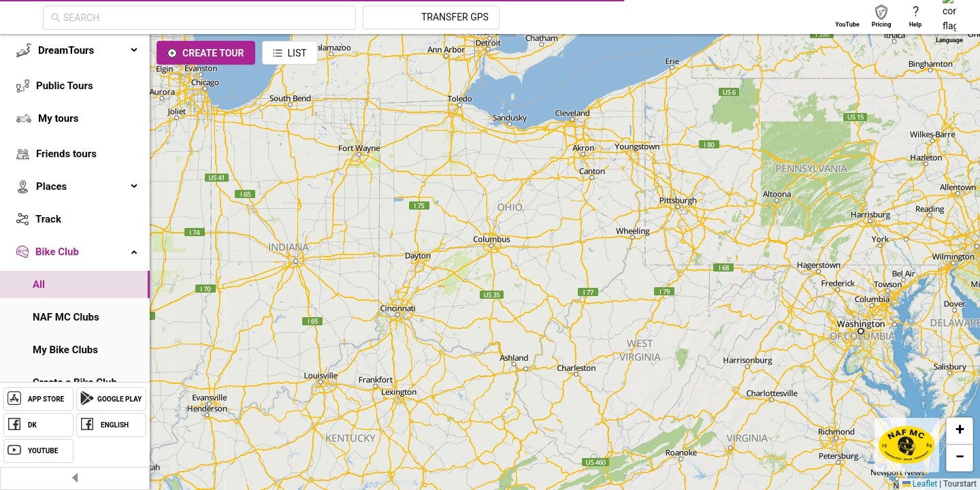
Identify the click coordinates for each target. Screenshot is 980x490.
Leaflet (920, 484)
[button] (960, 431)
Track (48, 219)
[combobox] (328, 18)
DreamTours (88, 50)
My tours (58, 118)
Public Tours (65, 86)
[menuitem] (75, 50)
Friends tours (66, 154)
